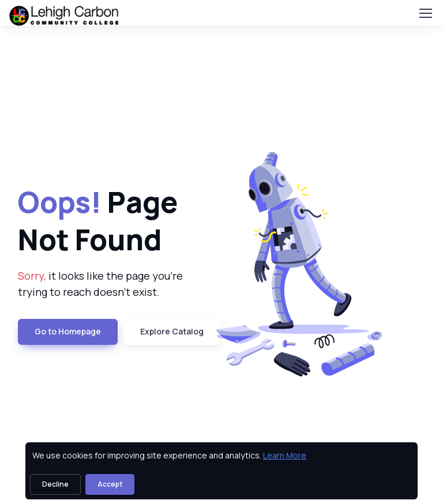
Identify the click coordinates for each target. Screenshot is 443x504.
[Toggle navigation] (425, 13)
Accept (110, 484)
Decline (55, 484)
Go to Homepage (68, 331)
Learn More (285, 455)
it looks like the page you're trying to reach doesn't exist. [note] (100, 284)
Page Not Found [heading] (98, 221)
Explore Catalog (172, 331)
